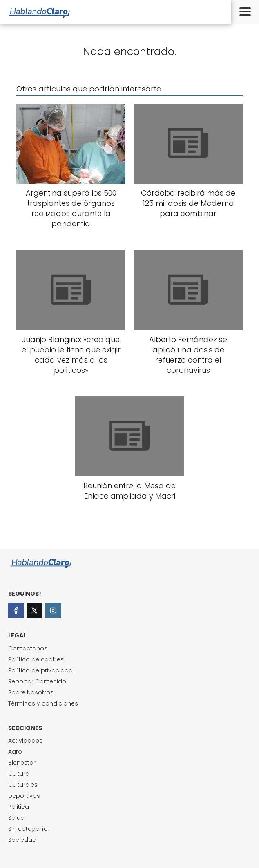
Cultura (19, 774)
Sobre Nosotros (31, 692)
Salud (16, 818)
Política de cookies (36, 659)
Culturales (23, 785)
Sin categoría (28, 829)
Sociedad (22, 840)
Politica (19, 807)
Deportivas (24, 796)
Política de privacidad (40, 670)
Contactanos (28, 648)
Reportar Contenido (37, 681)
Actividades (25, 741)
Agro (15, 752)
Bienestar (22, 763)
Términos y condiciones (43, 703)
